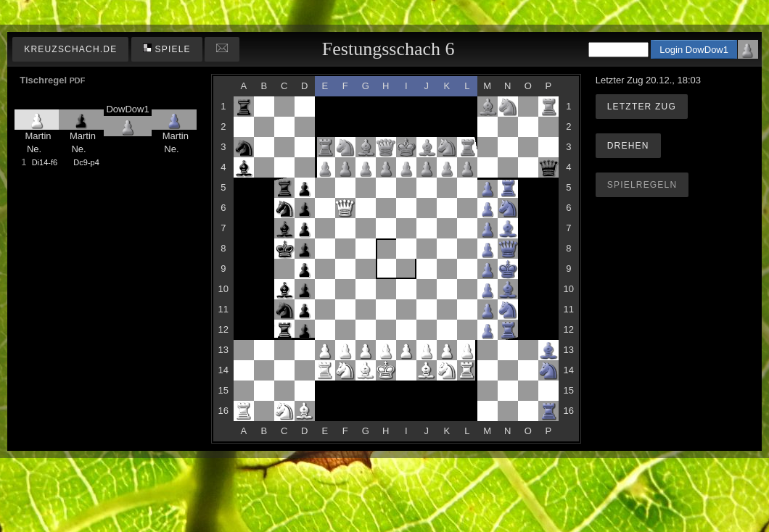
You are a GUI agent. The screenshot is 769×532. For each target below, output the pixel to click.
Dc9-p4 (86, 162)
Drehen (628, 146)
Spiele (167, 49)
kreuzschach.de (70, 49)
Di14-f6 (45, 162)
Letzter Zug (642, 107)
